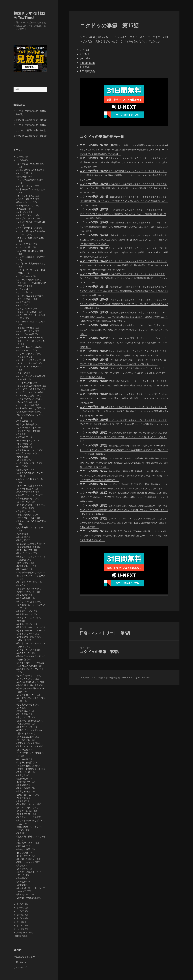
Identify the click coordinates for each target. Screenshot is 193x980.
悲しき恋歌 (23, 714)
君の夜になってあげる (28, 495)
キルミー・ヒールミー (28, 337)
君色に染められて (26, 515)
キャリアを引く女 (26, 331)
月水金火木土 (24, 724)
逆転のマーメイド (26, 843)
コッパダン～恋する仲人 (29, 389)
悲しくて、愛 (24, 717)
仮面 (19, 434)
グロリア (22, 373)
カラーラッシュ (25, 276)
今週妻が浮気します (27, 431)
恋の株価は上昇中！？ (28, 685)
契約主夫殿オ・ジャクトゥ (30, 527)
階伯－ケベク (24, 856)
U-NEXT (85, 50)
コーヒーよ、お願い (27, 395)
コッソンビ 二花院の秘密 (29, 386)
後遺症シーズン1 (25, 611)
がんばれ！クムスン (27, 218)
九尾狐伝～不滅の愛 (27, 412)
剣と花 (21, 466)
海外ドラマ (22, 933)
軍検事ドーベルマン (27, 804)
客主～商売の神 (25, 550)
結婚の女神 (23, 779)
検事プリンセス (25, 727)
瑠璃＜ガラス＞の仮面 (28, 170)
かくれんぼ (23, 212)
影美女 (21, 585)
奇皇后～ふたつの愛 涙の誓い (31, 521)
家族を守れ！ (24, 566)
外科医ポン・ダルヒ (27, 518)
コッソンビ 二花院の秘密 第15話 (30, 130)
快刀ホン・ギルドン (27, 618)
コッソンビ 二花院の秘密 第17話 (30, 120)
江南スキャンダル (26, 743)
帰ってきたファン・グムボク (31, 576)
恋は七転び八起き (26, 704)
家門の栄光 (23, 569)
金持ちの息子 (24, 849)
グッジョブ (23, 357)
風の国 (21, 878)
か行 (19, 160)
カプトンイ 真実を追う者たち (31, 263)
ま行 (19, 918)
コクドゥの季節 (25, 383)
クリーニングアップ (27, 354)
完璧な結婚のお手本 (27, 547)
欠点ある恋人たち (26, 737)
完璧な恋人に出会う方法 (29, 544)
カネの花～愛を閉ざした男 (30, 251)
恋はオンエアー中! (26, 695)
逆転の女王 (23, 846)
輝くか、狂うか (25, 811)
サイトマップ (20, 967)
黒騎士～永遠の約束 (27, 898)
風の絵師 (22, 882)
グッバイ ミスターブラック (30, 366)
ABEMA (85, 54)
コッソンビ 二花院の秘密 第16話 (30, 125)
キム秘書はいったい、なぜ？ (31, 321)
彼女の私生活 (24, 598)
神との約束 (23, 759)
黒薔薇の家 (23, 894)
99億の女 (22, 209)
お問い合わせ (20, 962)
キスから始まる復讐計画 (29, 296)
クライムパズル (25, 350)
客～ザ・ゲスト (25, 553)
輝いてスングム (25, 808)
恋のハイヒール (25, 202)
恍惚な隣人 (23, 711)
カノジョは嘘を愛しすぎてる (31, 257)
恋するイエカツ (25, 624)
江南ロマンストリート (28, 746)
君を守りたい (24, 502)
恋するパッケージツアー (29, 630)
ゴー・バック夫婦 (26, 405)
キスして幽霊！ (25, 299)
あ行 (19, 157)
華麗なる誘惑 (24, 788)
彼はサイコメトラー (27, 589)
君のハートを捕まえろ (28, 486)
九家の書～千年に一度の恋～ (31, 189)
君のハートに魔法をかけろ (30, 479)
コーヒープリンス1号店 (29, 399)
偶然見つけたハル (26, 453)
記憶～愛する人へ (26, 795)
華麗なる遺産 (24, 791)
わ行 (19, 929)
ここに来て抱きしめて (28, 228)
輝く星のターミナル (27, 817)
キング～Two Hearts (28, 347)
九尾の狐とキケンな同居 (29, 408)
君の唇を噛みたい (26, 489)
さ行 (19, 904)
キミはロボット (25, 309)
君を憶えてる (24, 511)
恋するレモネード (26, 634)
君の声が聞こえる (26, 492)
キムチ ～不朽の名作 (27, 312)
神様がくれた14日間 (27, 766)
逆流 (19, 833)
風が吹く (22, 865)
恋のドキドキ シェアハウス (30, 669)
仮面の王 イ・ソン (26, 441)
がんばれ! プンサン (27, 215)
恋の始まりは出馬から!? (29, 682)
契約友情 (22, 534)
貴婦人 (21, 801)
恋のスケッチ (24, 653)
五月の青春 (23, 421)
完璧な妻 (22, 540)
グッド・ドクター (26, 186)
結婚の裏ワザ (24, 782)
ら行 (19, 925)
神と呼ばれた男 (25, 762)
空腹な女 (22, 775)
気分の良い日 (24, 740)
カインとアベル (25, 244)
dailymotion (87, 63)
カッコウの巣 (24, 247)
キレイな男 (23, 173)
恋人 (19, 708)
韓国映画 (19, 936)
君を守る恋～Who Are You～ (31, 164)
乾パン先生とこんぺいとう (30, 415)
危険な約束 (23, 469)
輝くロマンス (24, 814)
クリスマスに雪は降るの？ (30, 180)
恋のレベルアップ (26, 679)
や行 (19, 922)
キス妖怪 (22, 302)
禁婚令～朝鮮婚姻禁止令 (29, 769)
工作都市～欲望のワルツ (29, 572)
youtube (85, 58)
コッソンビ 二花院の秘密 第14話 (30, 136)
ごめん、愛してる (26, 199)
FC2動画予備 (87, 71)
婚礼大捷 (22, 537)
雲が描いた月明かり (27, 859)
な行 (19, 911)
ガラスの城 (23, 289)
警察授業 (22, 798)
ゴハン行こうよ (25, 402)
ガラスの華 (23, 292)
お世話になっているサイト (26, 957)
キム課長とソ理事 (26, 328)
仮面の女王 (23, 437)
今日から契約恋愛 (26, 424)
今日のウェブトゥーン (28, 428)
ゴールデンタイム (26, 196)
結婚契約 (22, 785)
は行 (19, 915)
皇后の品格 (23, 750)
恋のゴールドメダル (27, 650)
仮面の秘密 (23, 444)
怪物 (19, 621)
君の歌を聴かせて (26, 498)
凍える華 (22, 460)
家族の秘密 (23, 563)
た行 (19, 908)
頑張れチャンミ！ (26, 862)
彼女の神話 (23, 595)
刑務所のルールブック (28, 463)
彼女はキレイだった (27, 601)
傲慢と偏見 (23, 457)
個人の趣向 (23, 447)
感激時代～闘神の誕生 (28, 721)
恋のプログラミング (27, 676)
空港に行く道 (24, 772)
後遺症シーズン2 (25, 614)
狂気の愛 (22, 177)
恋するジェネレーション (29, 627)
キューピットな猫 (26, 334)
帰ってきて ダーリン (27, 582)
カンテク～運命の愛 (27, 280)
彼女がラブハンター (27, 592)
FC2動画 (85, 67)
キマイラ (22, 305)
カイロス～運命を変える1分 (31, 238)
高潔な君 (22, 885)
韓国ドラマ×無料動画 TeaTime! (29, 15)
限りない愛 (23, 853)
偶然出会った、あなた (28, 450)
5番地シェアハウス (26, 205)
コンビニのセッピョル (28, 392)
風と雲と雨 (23, 869)
